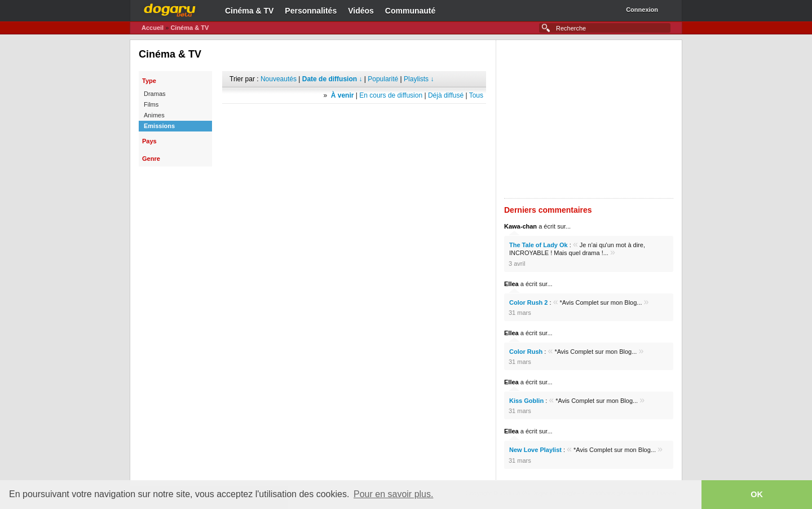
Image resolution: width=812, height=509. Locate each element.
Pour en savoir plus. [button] (393, 494)
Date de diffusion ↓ (332, 79)
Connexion (642, 10)
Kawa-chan (520, 226)
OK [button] (757, 494)
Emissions (159, 126)
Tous (476, 95)
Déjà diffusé (446, 95)
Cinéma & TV (249, 11)
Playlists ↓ (419, 79)
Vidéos (361, 11)
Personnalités (311, 11)
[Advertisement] (354, 121)
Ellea (511, 284)
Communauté (410, 11)
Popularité (383, 79)
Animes (154, 115)
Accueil (153, 28)
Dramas (155, 94)
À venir (343, 95)
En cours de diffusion (391, 95)
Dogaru (170, 8)
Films (151, 104)
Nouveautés (279, 79)
